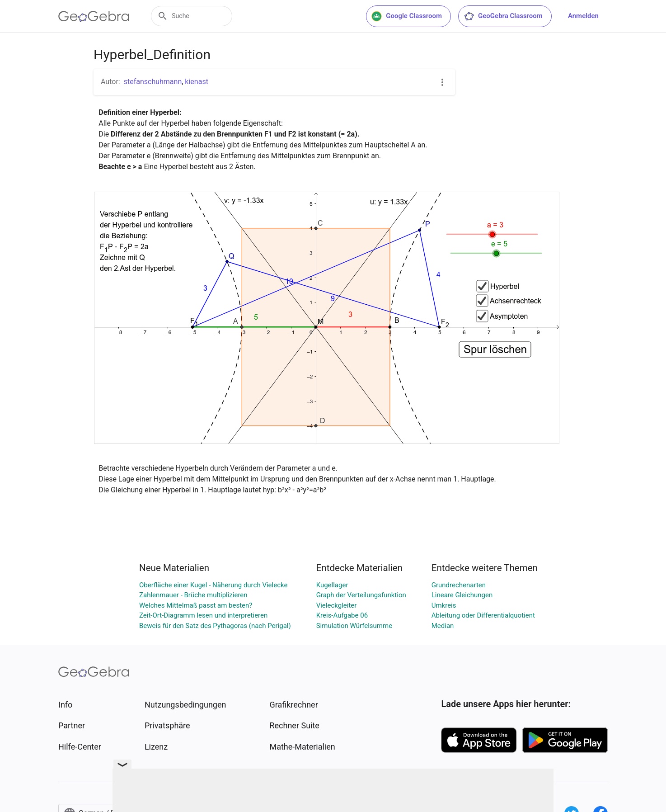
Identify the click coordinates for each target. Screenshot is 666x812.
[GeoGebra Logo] (94, 16)
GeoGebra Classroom (503, 16)
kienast (197, 82)
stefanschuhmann (153, 82)
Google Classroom (407, 16)
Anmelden (583, 16)
